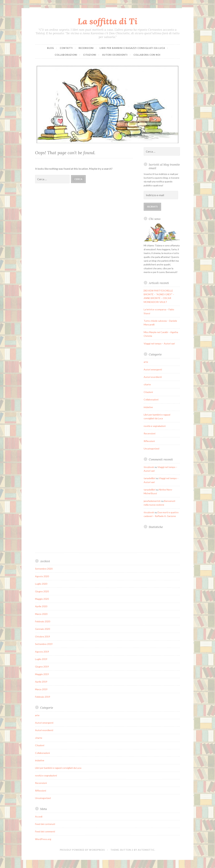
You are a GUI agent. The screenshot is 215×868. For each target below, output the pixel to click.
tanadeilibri (150, 478)
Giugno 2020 (42, 591)
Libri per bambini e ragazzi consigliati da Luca (132, 48)
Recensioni (86, 48)
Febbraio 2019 (43, 697)
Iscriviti (152, 207)
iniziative (148, 407)
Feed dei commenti (45, 831)
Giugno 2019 (42, 667)
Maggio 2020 (42, 599)
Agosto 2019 (42, 652)
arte (146, 362)
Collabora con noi (147, 55)
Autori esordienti (115, 55)
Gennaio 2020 (43, 629)
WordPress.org (43, 839)
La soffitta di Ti (107, 21)
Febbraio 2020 (43, 621)
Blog (50, 48)
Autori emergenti (153, 369)
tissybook (149, 467)
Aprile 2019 (41, 682)
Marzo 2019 (41, 689)
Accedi (39, 817)
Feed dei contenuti (45, 824)
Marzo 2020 (41, 614)
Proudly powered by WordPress (82, 850)
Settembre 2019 (44, 644)
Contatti (66, 48)
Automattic (146, 850)
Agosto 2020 (42, 576)
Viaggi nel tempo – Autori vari (159, 343)
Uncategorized (151, 449)
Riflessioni (149, 441)
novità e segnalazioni (155, 426)
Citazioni (90, 55)
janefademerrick (152, 501)
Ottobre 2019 (43, 636)
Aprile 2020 (41, 606)
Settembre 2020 (44, 569)
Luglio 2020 (41, 584)
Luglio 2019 (41, 659)
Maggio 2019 (42, 674)
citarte (147, 384)
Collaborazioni (66, 55)
